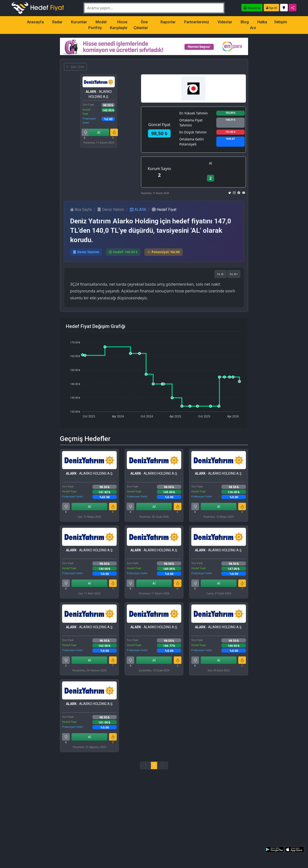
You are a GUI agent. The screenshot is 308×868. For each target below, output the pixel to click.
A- (221, 274)
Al (99, 132)
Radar (57, 22)
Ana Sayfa (81, 210)
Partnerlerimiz (197, 22)
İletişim (281, 22)
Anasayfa (35, 22)
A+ (234, 274)
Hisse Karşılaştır (119, 25)
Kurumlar (79, 22)
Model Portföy (97, 25)
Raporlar (168, 22)
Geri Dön (75, 67)
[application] (154, 377)
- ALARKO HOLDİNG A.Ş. (99, 94)
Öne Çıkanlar (141, 25)
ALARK (138, 210)
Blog (245, 22)
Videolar (225, 22)
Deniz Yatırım (111, 210)
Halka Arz (259, 25)
